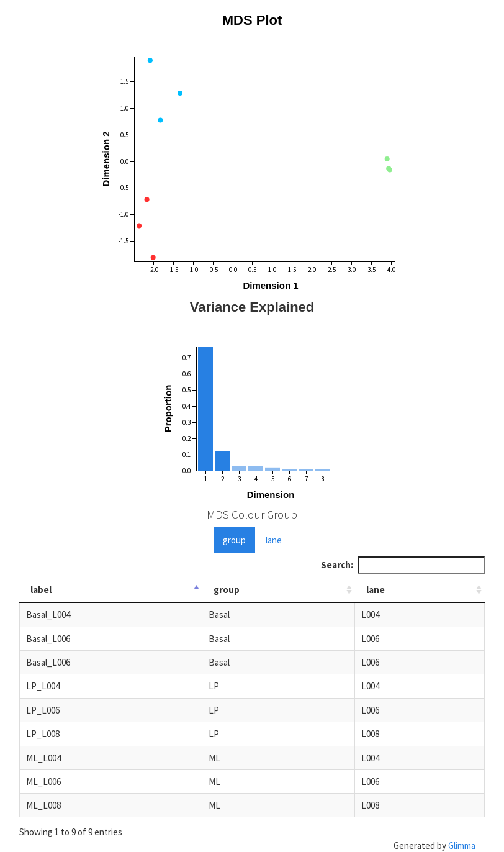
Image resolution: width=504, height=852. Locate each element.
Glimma (462, 845)
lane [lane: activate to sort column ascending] (376, 590)
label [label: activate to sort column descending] (41, 590)
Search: (403, 565)
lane (274, 540)
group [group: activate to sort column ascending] (227, 590)
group (234, 540)
